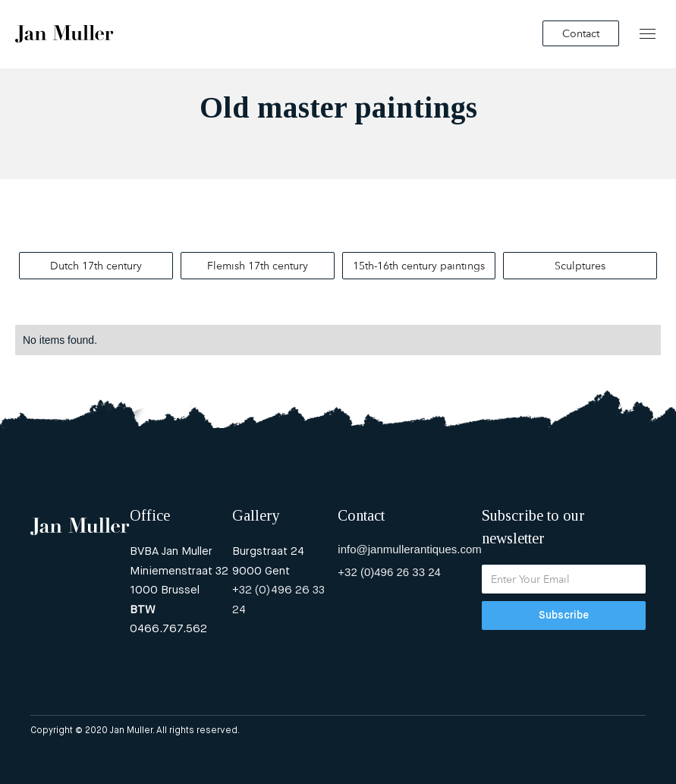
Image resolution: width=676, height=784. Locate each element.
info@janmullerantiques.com (410, 549)
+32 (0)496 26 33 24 (278, 600)
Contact (581, 33)
